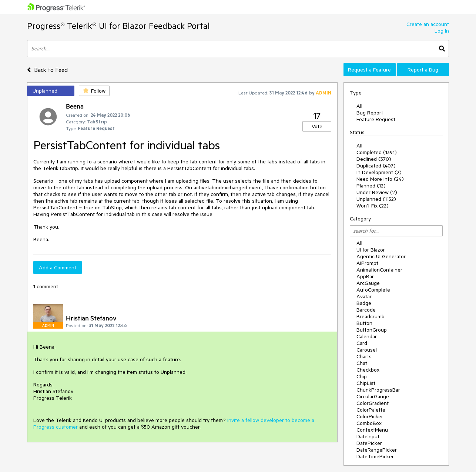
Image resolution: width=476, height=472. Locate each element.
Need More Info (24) (380, 179)
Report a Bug (423, 70)
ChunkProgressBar (378, 390)
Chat (362, 363)
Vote (317, 126)
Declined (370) (374, 159)
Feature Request (376, 119)
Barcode (366, 310)
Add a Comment (58, 267)
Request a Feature (369, 70)
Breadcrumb (371, 316)
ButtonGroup (372, 330)
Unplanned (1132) (376, 199)
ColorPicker (370, 416)
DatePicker (369, 443)
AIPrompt (367, 263)
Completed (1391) (377, 152)
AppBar (365, 276)
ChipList (366, 383)
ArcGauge (368, 283)
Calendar (367, 336)
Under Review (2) (377, 192)
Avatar (364, 296)
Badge (364, 303)
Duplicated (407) (376, 166)
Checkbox (368, 370)
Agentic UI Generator (381, 256)
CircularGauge (373, 396)
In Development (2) (379, 172)
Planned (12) (371, 186)
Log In (442, 31)
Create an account (428, 24)
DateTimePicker (375, 456)
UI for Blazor (371, 250)
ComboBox (369, 423)
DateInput (368, 436)
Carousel (367, 350)
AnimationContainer (379, 270)
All (359, 106)
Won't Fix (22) (373, 206)
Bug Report (370, 113)
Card (362, 343)
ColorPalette (371, 410)
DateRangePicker (377, 450)
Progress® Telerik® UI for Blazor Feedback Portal (118, 26)
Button (364, 323)
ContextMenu (372, 430)
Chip (362, 376)
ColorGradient (373, 403)
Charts (364, 356)
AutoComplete (373, 290)
